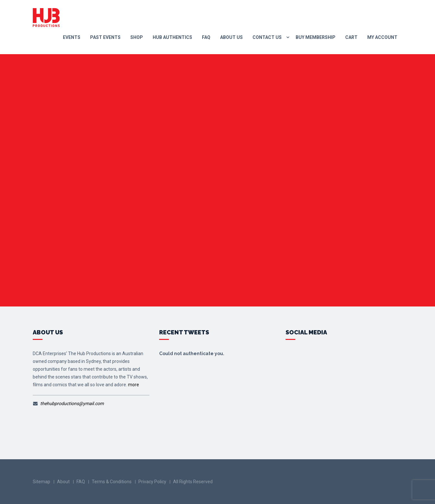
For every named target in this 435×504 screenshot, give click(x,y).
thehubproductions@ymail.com (72, 403)
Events (72, 37)
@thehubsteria (341, 380)
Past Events (105, 37)
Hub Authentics (172, 37)
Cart (351, 37)
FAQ (206, 37)
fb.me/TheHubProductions (367, 358)
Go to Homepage (213, 223)
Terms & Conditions (112, 482)
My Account (382, 37)
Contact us (267, 37)
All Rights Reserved (193, 482)
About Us (231, 37)
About (63, 482)
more (134, 385)
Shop (137, 37)
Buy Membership (316, 37)
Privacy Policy (152, 482)
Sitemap (41, 482)
